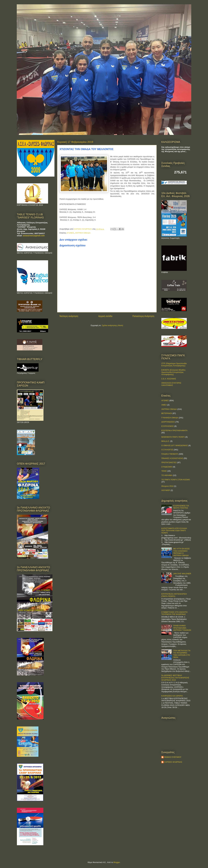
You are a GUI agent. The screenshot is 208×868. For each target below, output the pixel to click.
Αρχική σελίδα (105, 316)
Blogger (117, 862)
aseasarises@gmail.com (34, 236)
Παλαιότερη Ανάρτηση (143, 316)
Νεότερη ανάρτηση (69, 316)
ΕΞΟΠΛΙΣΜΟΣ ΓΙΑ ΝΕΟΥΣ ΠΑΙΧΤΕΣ (181, 507)
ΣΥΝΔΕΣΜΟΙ (167, 467)
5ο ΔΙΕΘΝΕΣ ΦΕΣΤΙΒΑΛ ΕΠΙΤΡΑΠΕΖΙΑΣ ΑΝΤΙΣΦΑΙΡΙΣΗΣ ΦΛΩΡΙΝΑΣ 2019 (175, 678)
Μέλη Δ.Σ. (165, 441)
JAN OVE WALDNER (182, 574)
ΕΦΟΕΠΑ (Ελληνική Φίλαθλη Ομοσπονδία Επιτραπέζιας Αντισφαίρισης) (173, 372)
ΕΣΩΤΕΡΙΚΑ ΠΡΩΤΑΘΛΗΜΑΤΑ (174, 430)
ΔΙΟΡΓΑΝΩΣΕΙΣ (168, 422)
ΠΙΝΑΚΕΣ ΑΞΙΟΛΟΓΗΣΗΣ (172, 458)
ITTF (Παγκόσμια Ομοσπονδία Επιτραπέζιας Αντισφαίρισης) (174, 365)
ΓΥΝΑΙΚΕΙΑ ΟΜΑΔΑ (170, 418)
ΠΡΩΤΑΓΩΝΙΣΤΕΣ (169, 462)
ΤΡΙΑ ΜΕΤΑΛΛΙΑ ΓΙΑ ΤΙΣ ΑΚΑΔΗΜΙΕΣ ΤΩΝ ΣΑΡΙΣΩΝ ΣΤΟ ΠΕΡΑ (182, 654)
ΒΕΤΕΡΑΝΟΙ (167, 413)
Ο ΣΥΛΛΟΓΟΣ (167, 450)
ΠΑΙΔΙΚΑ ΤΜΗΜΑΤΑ (170, 454)
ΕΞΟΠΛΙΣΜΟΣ (168, 426)
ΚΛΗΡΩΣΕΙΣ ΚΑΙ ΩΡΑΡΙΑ (172, 696)
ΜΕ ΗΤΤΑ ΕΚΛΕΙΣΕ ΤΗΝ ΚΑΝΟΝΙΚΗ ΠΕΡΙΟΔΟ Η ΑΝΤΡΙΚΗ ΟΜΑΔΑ (181, 552)
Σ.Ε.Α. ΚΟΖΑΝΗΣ (169, 379)
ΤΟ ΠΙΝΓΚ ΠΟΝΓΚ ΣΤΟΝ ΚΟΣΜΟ (176, 480)
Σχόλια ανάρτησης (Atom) (112, 325)
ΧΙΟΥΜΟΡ (166, 490)
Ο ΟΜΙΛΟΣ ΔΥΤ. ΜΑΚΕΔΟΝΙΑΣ (175, 445)
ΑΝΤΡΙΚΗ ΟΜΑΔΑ (83, 233)
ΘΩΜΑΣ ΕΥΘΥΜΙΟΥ (173, 757)
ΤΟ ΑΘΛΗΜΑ (167, 475)
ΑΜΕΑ (164, 405)
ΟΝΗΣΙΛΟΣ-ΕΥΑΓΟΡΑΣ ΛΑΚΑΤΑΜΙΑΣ (171, 384)
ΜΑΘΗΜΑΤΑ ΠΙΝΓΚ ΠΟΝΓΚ (173, 437)
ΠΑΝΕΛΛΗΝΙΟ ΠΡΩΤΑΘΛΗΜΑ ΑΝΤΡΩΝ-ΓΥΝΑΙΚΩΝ (182, 628)
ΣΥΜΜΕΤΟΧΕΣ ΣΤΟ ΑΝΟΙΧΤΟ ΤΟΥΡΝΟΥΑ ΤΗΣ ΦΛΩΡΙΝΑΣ (174, 613)
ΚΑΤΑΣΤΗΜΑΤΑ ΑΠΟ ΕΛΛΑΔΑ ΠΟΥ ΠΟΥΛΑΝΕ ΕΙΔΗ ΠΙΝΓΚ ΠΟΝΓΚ (174, 531)
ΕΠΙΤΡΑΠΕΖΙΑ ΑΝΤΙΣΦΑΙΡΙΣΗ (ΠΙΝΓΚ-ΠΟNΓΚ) (174, 595)
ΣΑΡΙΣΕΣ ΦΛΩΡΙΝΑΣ (173, 762)
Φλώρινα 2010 (167, 486)
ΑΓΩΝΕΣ (70, 233)
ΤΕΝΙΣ (164, 471)
